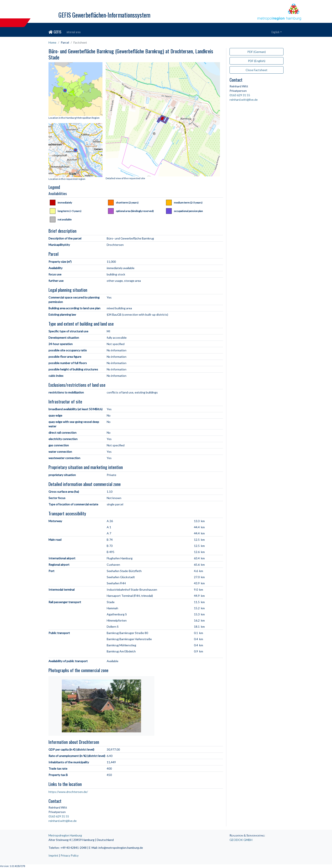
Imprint (53, 855)
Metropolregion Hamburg (65, 835)
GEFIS (55, 32)
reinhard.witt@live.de (63, 821)
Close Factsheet (257, 70)
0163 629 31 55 (59, 816)
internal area (73, 32)
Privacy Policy (70, 855)
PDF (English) (257, 61)
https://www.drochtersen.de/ (68, 792)
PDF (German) (257, 52)
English (275, 32)
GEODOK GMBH (241, 840)
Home (52, 42)
